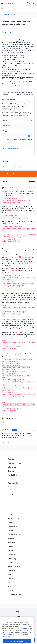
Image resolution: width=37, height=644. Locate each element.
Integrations (12, 467)
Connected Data (14, 483)
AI (9, 479)
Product (11, 491)
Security (19, 611)
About (10, 574)
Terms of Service (7, 643)
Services (11, 551)
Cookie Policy (26, 635)
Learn (10, 515)
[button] (2, 4)
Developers (12, 555)
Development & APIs (9, 15)
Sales (10, 507)
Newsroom (12, 591)
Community (12, 559)
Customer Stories (14, 535)
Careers (11, 578)
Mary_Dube (8, 32)
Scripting (5, 161)
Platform (11, 459)
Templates (12, 563)
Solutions (11, 487)
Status (10, 586)
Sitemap (18, 621)
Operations (12, 499)
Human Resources (14, 503)
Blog (9, 582)
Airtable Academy (14, 519)
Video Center (12, 527)
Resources (12, 543)
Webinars (11, 539)
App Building (12, 475)
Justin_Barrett (9, 188)
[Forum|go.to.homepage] (12, 4)
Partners (11, 547)
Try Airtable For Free (15, 595)
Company (11, 570)
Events (10, 523)
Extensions (12, 471)
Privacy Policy (6, 641)
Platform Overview (14, 463)
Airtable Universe (14, 567)
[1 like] (9, 419)
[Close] (32, 626)
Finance (11, 511)
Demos (10, 531)
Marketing (11, 495)
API (19, 616)
